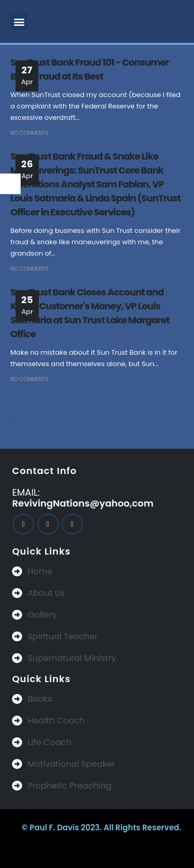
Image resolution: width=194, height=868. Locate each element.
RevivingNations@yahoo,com (83, 503)
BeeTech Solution (78, 849)
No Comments (29, 133)
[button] (19, 21)
